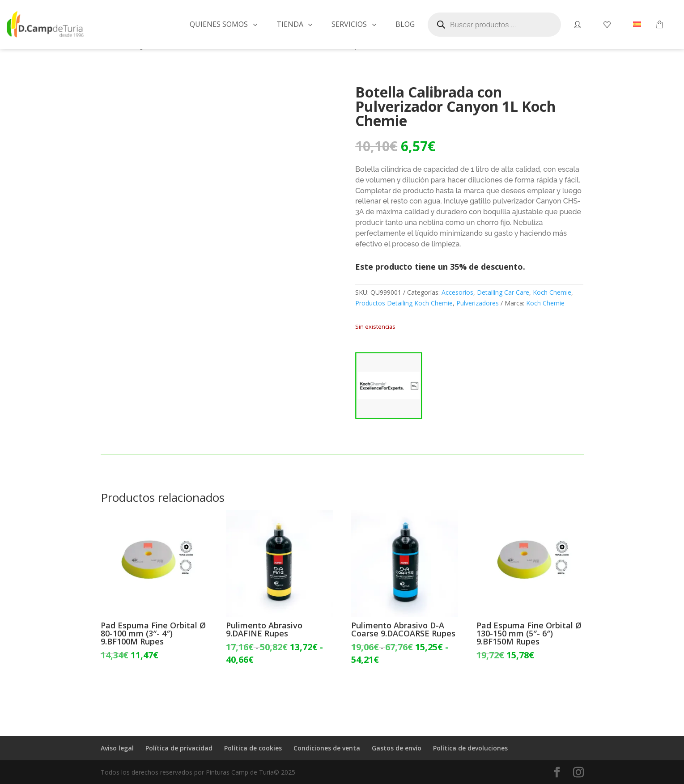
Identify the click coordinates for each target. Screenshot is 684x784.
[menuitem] (637, 25)
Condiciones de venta (327, 748)
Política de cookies (253, 748)
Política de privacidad (179, 748)
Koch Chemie (552, 292)
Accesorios (457, 292)
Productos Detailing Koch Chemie (404, 303)
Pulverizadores (478, 303)
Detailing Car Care (503, 292)
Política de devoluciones (470, 748)
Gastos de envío (397, 748)
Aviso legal (117, 748)
